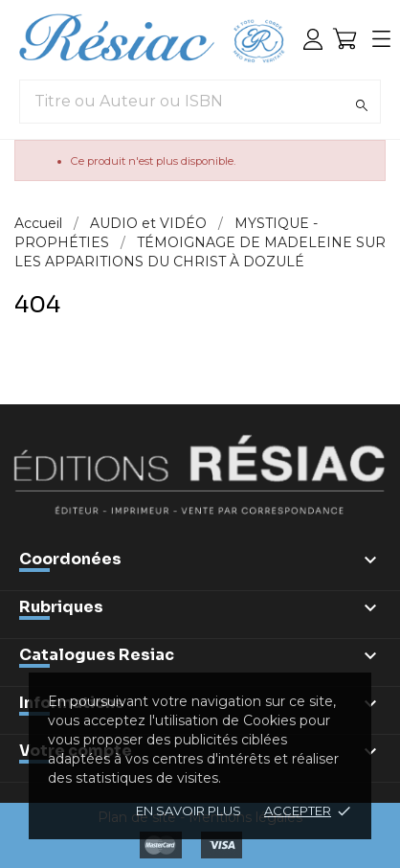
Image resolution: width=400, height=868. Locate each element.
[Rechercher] (362, 105)
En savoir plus (189, 811)
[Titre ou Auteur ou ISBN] (200, 102)
